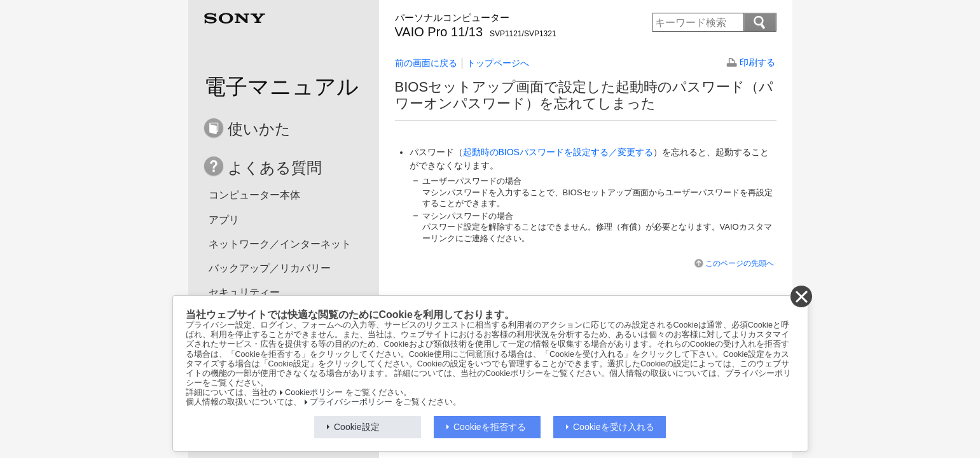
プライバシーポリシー (351, 402)
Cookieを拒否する (490, 427)
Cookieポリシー (314, 392)
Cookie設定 (357, 427)
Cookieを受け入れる (614, 427)
